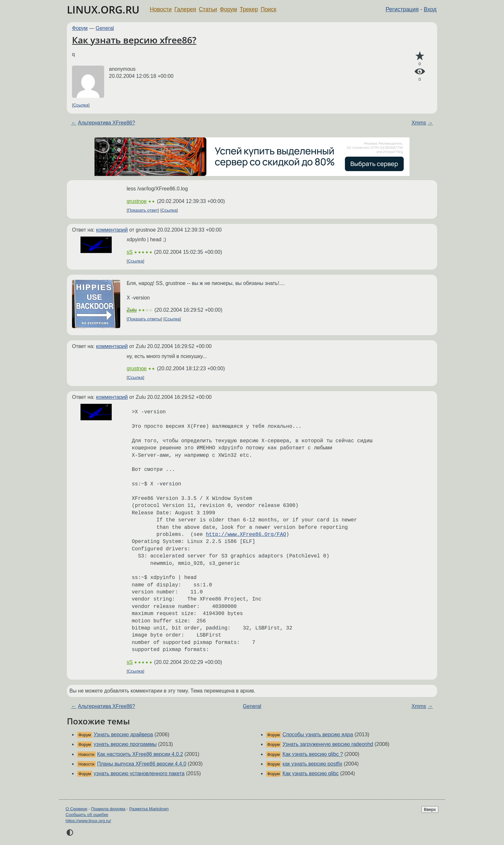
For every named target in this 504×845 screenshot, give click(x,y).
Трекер (249, 9)
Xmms (419, 123)
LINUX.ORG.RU (103, 9)
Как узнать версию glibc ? (313, 754)
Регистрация (402, 9)
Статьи (208, 9)
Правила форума (108, 809)
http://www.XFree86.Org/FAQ (246, 535)
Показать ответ (143, 210)
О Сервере (76, 809)
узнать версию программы (125, 744)
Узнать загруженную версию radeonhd (328, 744)
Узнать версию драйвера (123, 735)
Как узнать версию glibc (311, 773)
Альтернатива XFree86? (106, 123)
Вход (430, 9)
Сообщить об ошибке (87, 815)
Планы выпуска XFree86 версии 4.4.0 (142, 764)
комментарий (112, 230)
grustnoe (137, 201)
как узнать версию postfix (312, 764)
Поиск (269, 9)
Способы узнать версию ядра (318, 735)
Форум (228, 9)
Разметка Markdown (149, 809)
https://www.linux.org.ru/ (88, 821)
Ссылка (81, 105)
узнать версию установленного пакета (139, 773)
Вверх (430, 809)
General (105, 28)
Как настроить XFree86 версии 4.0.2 (140, 754)
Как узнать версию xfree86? (134, 40)
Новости (161, 9)
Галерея (185, 9)
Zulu (132, 310)
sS (130, 252)
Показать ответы (144, 319)
